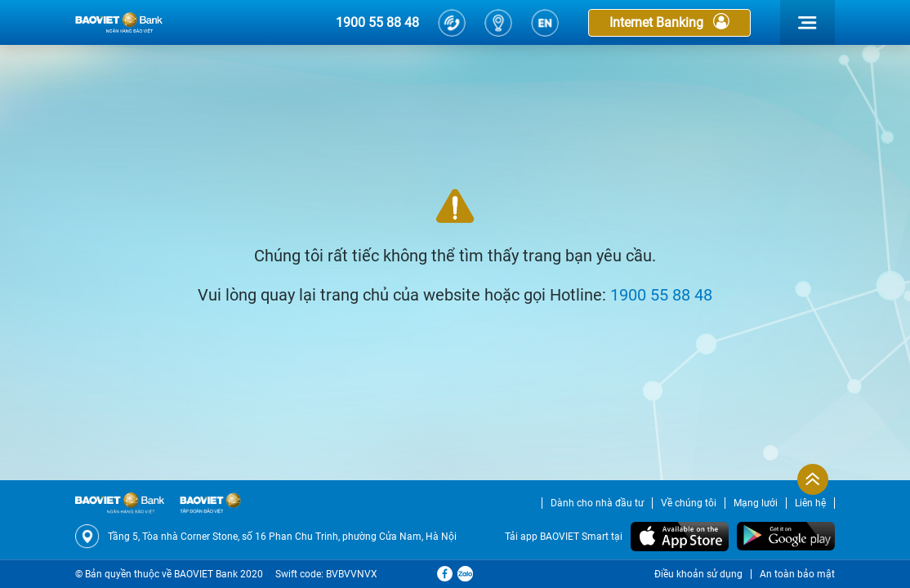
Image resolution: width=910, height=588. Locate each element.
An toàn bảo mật (797, 574)
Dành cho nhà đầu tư (597, 503)
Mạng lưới (756, 503)
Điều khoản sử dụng (698, 574)
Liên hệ (810, 503)
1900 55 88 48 (377, 22)
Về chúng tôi (689, 503)
